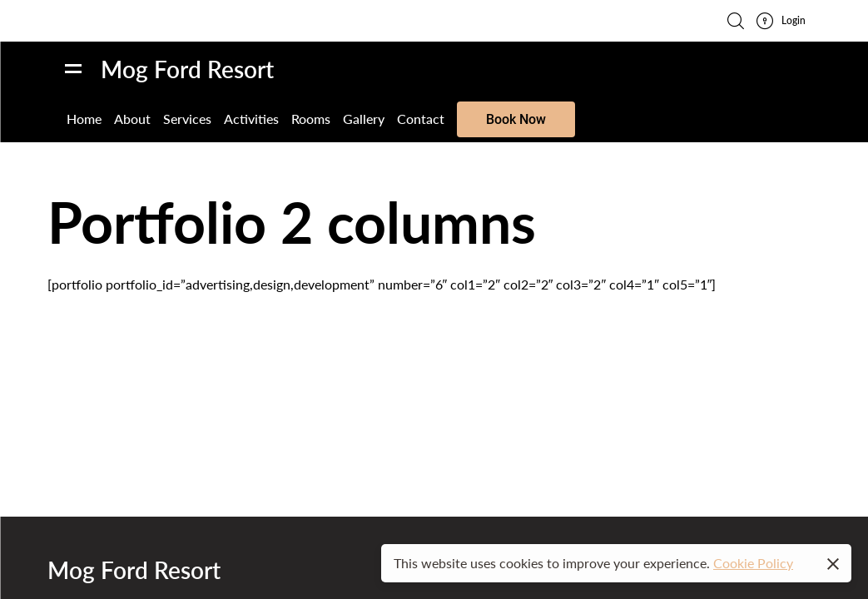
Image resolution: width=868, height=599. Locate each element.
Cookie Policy (753, 563)
